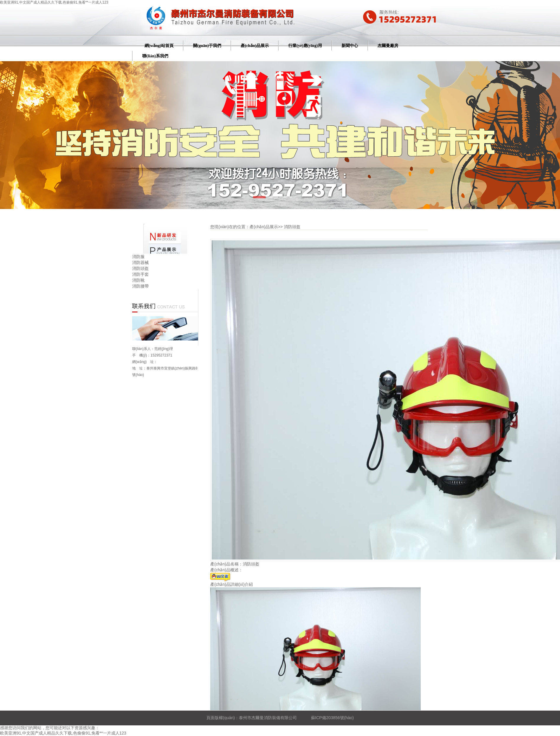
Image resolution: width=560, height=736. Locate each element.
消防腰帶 (140, 286)
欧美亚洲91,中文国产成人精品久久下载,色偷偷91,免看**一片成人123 (54, 2)
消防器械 (140, 262)
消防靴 (138, 280)
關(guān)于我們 (207, 46)
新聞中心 (350, 46)
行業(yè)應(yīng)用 (305, 46)
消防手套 (140, 274)
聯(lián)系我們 (155, 56)
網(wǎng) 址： (145, 362)
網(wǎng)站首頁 (159, 46)
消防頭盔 (140, 268)
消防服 (138, 257)
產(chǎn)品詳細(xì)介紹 (232, 584)
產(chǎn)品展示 (255, 46)
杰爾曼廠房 (388, 46)
